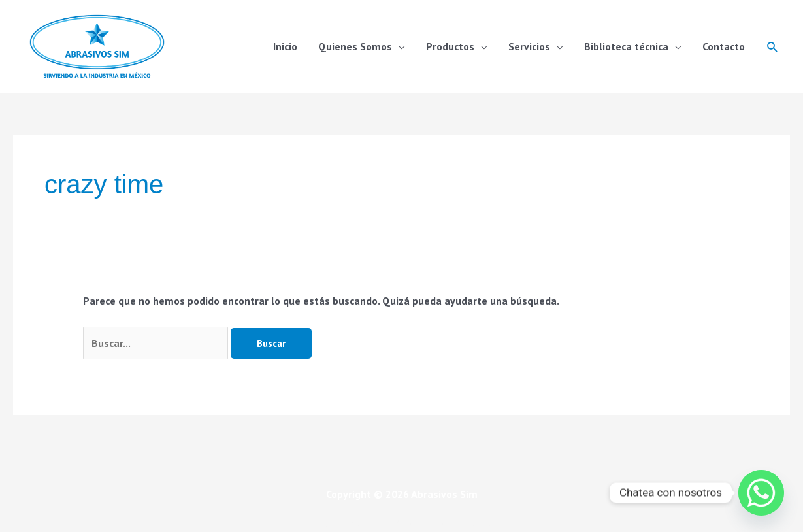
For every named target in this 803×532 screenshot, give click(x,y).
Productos (450, 46)
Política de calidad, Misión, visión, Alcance (402, 524)
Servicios (529, 46)
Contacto (724, 46)
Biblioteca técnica (626, 46)
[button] (773, 47)
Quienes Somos (355, 46)
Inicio (285, 46)
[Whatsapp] (761, 493)
